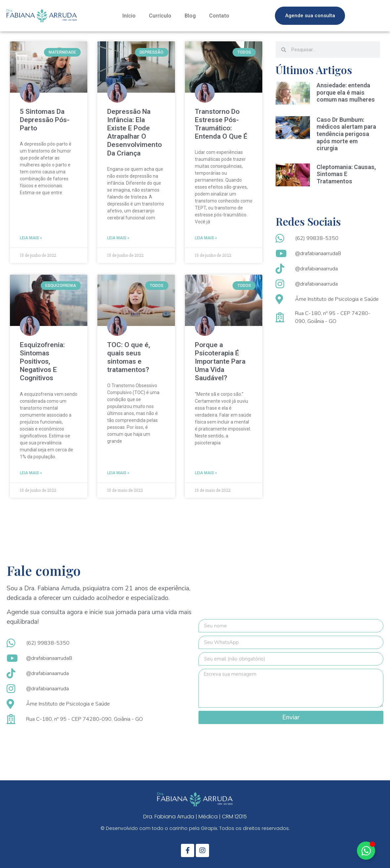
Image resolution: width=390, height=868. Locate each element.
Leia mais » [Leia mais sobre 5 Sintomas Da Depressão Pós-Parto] (31, 238)
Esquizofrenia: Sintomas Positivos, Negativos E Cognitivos (42, 362)
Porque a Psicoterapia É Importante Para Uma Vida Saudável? (220, 362)
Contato (219, 16)
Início (129, 16)
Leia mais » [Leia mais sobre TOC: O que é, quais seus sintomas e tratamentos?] (118, 473)
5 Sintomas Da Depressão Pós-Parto (45, 120)
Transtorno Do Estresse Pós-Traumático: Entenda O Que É (221, 124)
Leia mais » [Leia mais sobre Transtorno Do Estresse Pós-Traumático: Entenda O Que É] (206, 238)
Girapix (209, 828)
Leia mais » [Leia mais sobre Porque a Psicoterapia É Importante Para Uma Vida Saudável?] (206, 473)
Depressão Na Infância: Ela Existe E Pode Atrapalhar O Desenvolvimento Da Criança (134, 132)
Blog (190, 16)
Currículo (160, 16)
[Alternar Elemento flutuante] (366, 851)
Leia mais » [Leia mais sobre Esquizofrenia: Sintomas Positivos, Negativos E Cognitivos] (31, 473)
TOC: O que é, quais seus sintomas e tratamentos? (129, 357)
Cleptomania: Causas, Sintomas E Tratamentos (346, 174)
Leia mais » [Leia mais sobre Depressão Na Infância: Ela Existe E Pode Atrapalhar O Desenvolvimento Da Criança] (118, 238)
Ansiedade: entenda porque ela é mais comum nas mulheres (346, 92)
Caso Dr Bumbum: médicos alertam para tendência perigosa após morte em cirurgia (346, 134)
